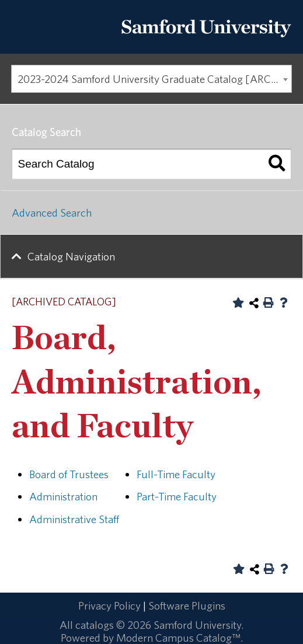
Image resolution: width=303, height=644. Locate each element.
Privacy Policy (109, 605)
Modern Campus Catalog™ (178, 638)
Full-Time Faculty (176, 474)
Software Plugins (187, 605)
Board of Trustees (69, 474)
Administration (63, 496)
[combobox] (151, 79)
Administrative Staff (74, 519)
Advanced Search (52, 213)
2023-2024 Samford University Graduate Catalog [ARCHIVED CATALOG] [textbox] (155, 79)
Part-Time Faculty (177, 496)
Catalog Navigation (71, 256)
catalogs (95, 625)
